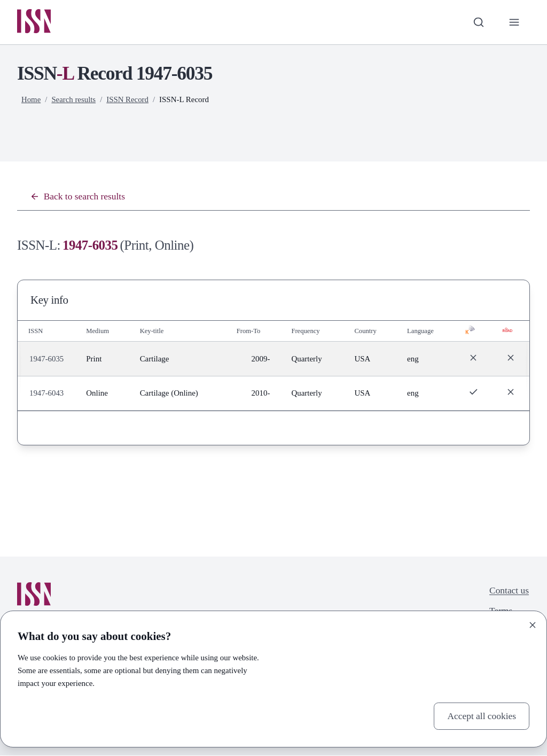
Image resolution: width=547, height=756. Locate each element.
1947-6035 (47, 359)
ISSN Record (128, 100)
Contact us (509, 591)
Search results (74, 100)
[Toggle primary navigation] (514, 22)
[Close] (533, 624)
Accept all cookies (481, 716)
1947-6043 (47, 394)
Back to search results (78, 197)
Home (31, 100)
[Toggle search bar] (478, 22)
